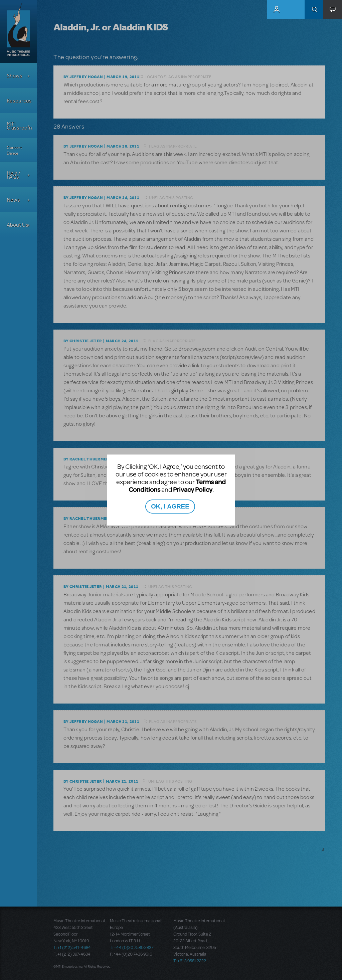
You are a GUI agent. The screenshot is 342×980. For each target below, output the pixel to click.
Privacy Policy (193, 489)
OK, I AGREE (170, 506)
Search (314, 9)
